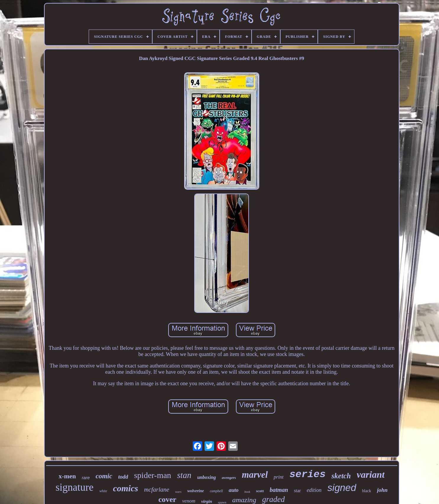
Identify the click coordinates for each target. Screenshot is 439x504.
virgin (207, 501)
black (367, 491)
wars (178, 492)
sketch (341, 476)
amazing (244, 500)
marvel (255, 475)
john (382, 490)
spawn (222, 502)
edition (314, 490)
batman (279, 490)
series (307, 474)
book (247, 492)
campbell (216, 491)
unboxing (206, 477)
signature (74, 487)
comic (104, 476)
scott (260, 491)
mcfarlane (157, 490)
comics (125, 488)
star (297, 491)
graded (274, 499)
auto (234, 490)
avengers (229, 478)
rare (86, 478)
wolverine (196, 491)
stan (184, 475)
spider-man (152, 475)
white (103, 491)
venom (189, 501)
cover (167, 499)
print (279, 477)
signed (342, 488)
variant (371, 474)
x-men (67, 476)
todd (123, 477)
